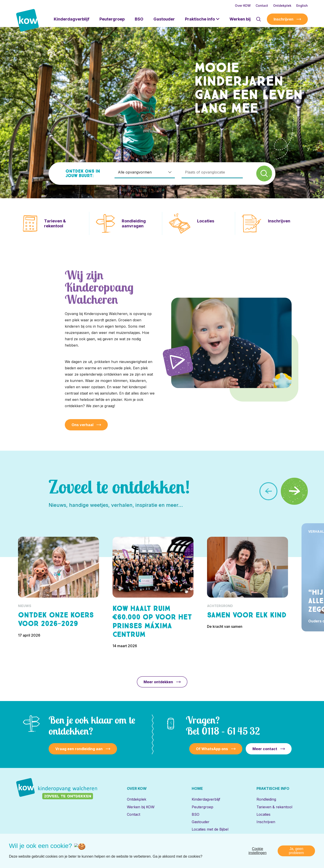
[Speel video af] (178, 361)
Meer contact (265, 749)
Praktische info (200, 19)
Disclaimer (251, 849)
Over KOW (243, 6)
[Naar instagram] (51, 849)
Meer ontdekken (158, 682)
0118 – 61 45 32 (231, 731)
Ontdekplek (282, 6)
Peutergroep (112, 19)
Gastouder (164, 19)
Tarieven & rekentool (274, 807)
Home (197, 788)
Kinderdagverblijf (72, 19)
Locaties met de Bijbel (210, 829)
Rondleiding (266, 799)
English (302, 6)
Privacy (269, 849)
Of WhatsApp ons (212, 749)
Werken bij (240, 19)
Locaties (263, 814)
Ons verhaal (82, 425)
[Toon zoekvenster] (258, 19)
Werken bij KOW (141, 807)
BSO (139, 19)
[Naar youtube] (66, 849)
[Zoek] (264, 174)
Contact (262, 6)
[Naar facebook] (36, 849)
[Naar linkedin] (22, 849)
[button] (294, 491)
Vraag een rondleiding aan (79, 749)
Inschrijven (283, 19)
